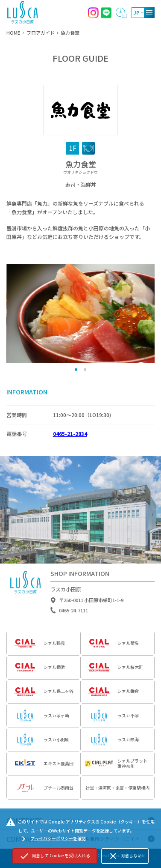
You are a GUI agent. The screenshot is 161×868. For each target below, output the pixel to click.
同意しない (125, 856)
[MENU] (149, 13)
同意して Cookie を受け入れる (55, 856)
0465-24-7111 (73, 613)
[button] (76, 370)
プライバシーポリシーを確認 (52, 839)
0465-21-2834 (70, 434)
